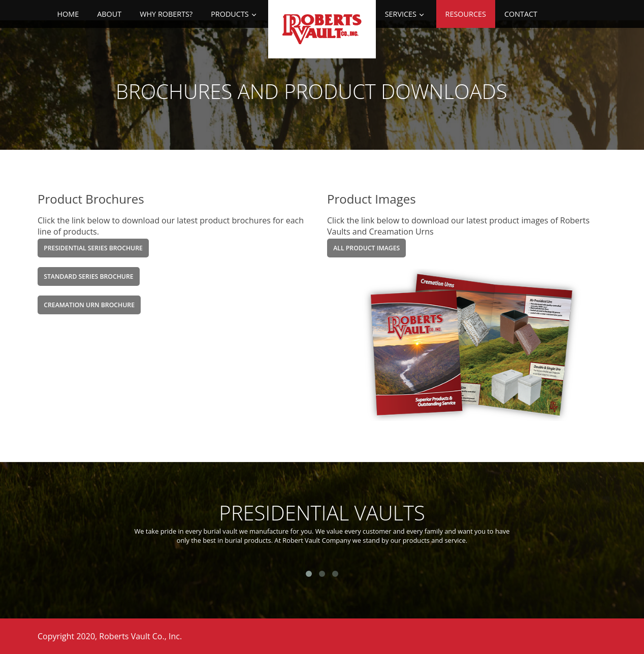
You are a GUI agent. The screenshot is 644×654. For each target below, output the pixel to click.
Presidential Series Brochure (93, 248)
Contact (521, 14)
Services (401, 14)
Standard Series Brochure (88, 276)
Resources (466, 14)
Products (230, 14)
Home (68, 14)
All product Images (366, 248)
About (109, 14)
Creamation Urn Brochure (89, 305)
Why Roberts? (166, 14)
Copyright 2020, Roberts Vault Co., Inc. (110, 636)
